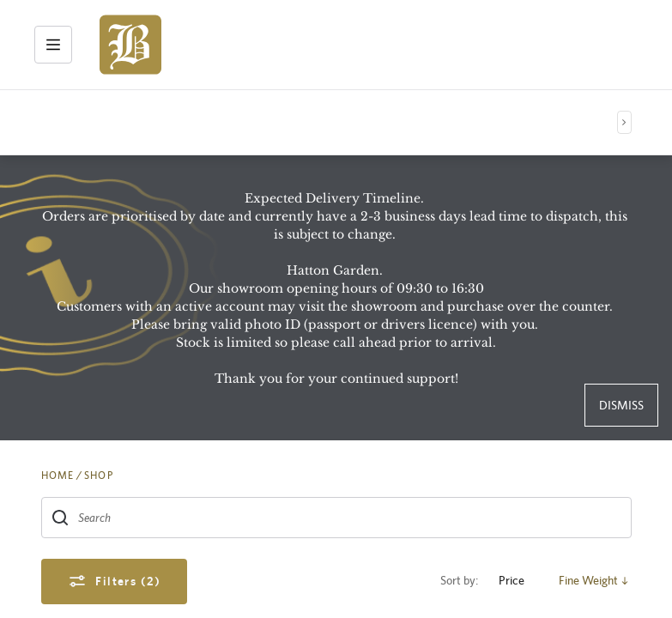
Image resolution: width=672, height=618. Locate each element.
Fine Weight (595, 581)
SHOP (99, 476)
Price (518, 581)
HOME (58, 476)
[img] (130, 45)
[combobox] (336, 518)
